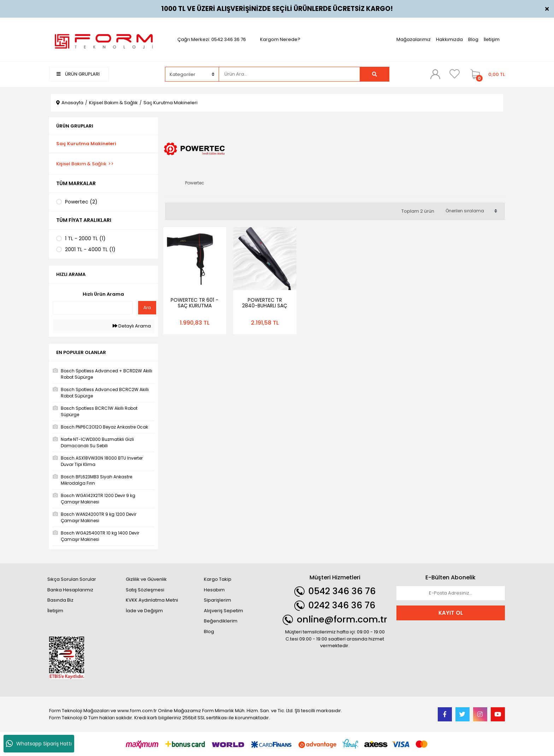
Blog (473, 39)
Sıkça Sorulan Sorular (72, 579)
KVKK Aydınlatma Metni (152, 600)
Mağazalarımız (414, 39)
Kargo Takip (218, 579)
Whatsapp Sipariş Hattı (39, 744)
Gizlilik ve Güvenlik (146, 579)
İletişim (492, 39)
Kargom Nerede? (280, 39)
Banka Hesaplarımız (70, 590)
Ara (147, 308)
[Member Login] (435, 74)
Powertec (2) (81, 202)
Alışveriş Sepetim (223, 611)
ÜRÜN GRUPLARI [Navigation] (78, 74)
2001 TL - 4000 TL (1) (90, 249)
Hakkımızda (449, 39)
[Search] (289, 74)
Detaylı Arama (132, 326)
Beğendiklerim (221, 621)
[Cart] (486, 74)
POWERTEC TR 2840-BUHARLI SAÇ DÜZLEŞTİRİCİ (265, 306)
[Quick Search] (93, 308)
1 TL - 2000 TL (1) (85, 238)
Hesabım (214, 590)
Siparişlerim (217, 600)
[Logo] (104, 39)
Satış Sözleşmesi (145, 590)
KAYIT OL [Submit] (451, 613)
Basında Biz (60, 600)
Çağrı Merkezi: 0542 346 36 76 (212, 39)
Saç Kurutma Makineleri (170, 103)
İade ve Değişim (144, 611)
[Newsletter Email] (451, 593)
